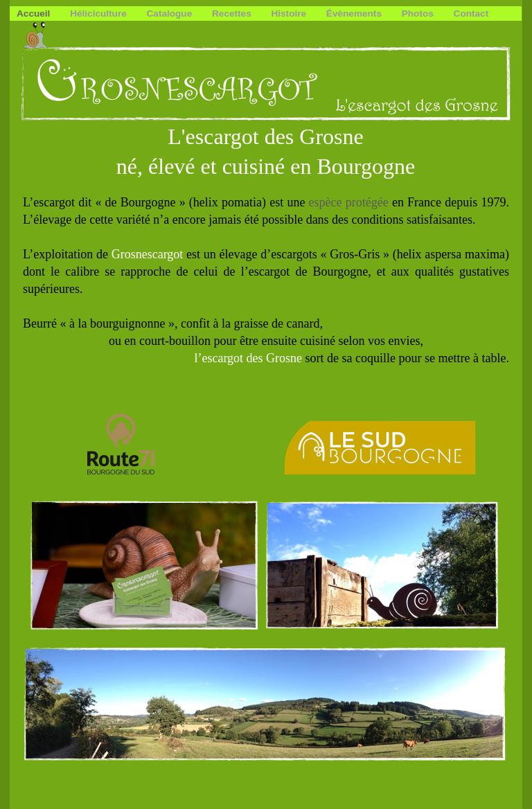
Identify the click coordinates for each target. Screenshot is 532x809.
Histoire (290, 14)
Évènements (355, 14)
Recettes (233, 14)
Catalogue (171, 14)
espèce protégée (349, 202)
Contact (471, 14)
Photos (419, 14)
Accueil (35, 14)
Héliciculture (99, 14)
